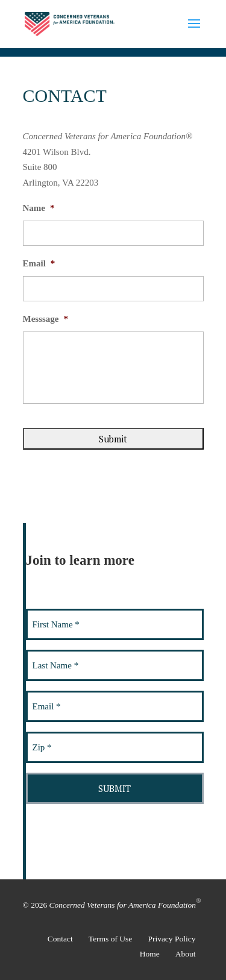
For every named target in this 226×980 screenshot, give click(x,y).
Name (39, 208)
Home (150, 954)
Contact (60, 939)
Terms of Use (111, 939)
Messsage (46, 319)
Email (39, 263)
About (186, 954)
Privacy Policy (171, 939)
